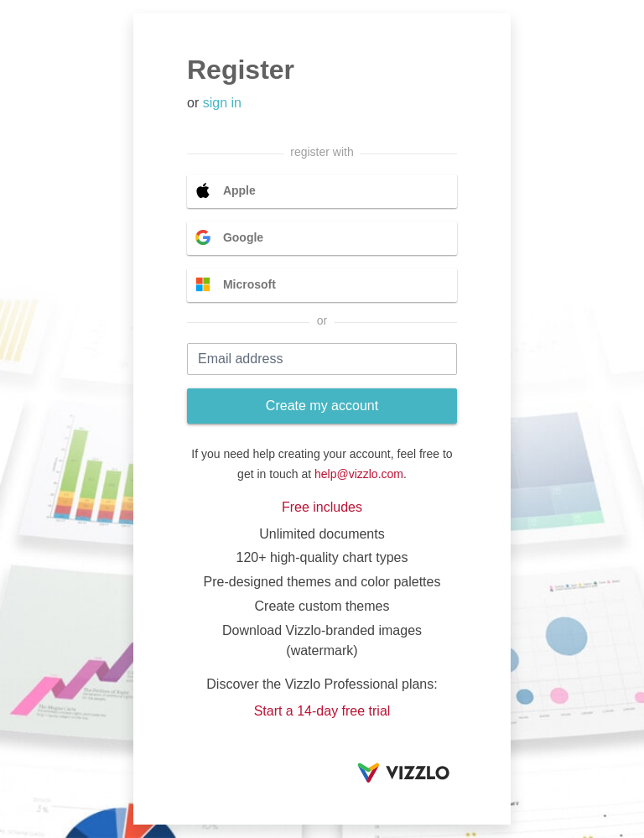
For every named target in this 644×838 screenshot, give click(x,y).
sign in (222, 103)
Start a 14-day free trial (322, 711)
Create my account (322, 406)
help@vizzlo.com (359, 474)
